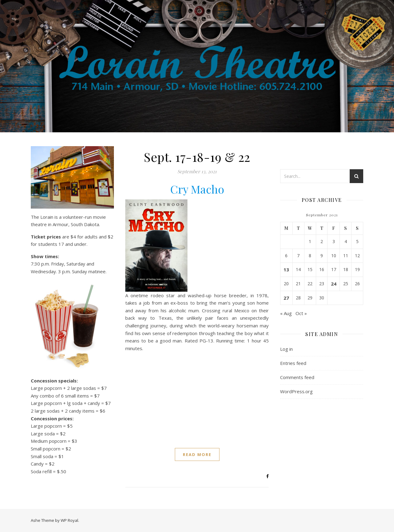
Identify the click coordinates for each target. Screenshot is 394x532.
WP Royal (69, 520)
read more (197, 454)
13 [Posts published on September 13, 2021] (286, 270)
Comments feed (297, 377)
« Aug (286, 313)
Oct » (301, 313)
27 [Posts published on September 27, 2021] (286, 298)
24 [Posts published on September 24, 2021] (334, 284)
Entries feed (293, 363)
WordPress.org (296, 391)
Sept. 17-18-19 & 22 (197, 157)
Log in (286, 349)
